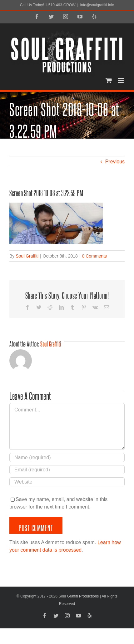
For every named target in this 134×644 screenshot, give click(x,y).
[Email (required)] (67, 470)
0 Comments (94, 256)
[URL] (67, 482)
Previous (115, 162)
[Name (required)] (67, 457)
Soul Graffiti (27, 256)
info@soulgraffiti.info (97, 5)
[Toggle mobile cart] (109, 80)
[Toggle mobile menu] (121, 80)
